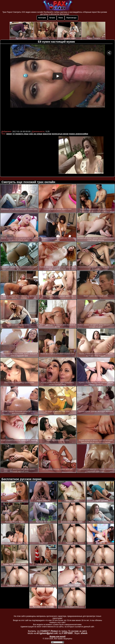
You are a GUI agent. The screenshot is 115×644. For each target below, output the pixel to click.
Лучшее (52, 18)
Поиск (61, 18)
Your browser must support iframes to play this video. (58, 87)
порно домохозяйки (79, 134)
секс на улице (36, 134)
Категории (42, 18)
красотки (47, 134)
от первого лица (21, 134)
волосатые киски (60, 134)
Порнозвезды (71, 18)
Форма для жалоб (58, 637)
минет (9, 134)
